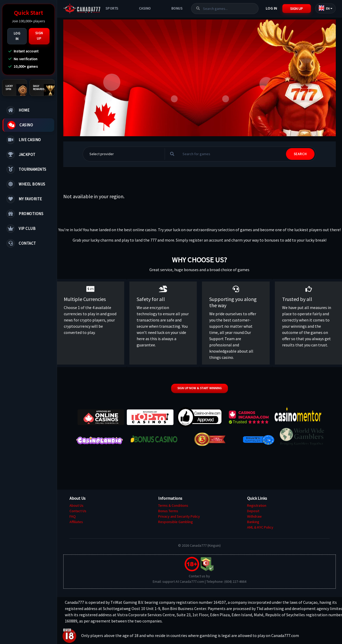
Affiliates (76, 522)
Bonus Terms (168, 511)
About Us (76, 505)
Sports (112, 8)
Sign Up (39, 36)
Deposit (253, 511)
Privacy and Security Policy (179, 516)
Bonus (177, 8)
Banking (253, 522)
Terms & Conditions (173, 505)
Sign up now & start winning (200, 388)
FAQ (73, 516)
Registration (257, 505)
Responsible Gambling (176, 522)
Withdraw (254, 516)
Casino (145, 8)
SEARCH (300, 154)
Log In (17, 36)
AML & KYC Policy (260, 527)
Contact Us (78, 511)
